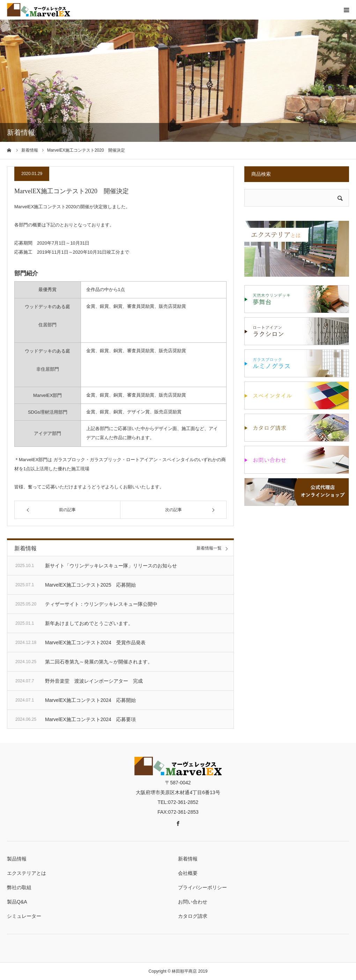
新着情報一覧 (209, 548)
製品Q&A (17, 902)
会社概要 (188, 873)
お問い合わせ (193, 902)
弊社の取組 (19, 887)
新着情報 (188, 859)
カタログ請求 (193, 916)
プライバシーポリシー (202, 887)
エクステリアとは (27, 873)
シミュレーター (24, 916)
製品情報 (17, 859)
